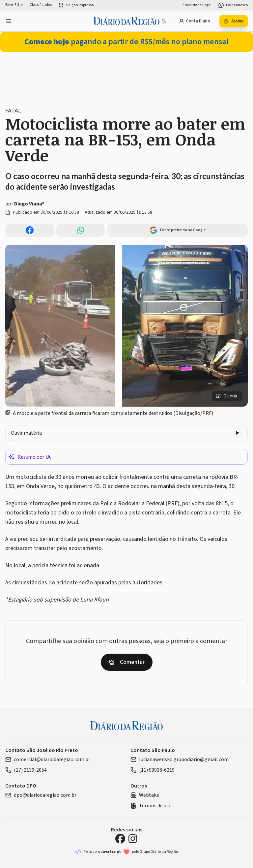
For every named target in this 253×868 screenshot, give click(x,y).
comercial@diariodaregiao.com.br (48, 759)
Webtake (145, 795)
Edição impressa (76, 5)
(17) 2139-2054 (26, 770)
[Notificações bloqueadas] (164, 21)
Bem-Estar (14, 5)
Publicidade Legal (197, 5)
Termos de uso (151, 806)
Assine (234, 21)
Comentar (127, 662)
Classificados (41, 5)
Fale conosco (233, 5)
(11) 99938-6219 (153, 770)
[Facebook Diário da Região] (120, 839)
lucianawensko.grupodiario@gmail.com (180, 759)
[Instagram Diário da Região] (133, 839)
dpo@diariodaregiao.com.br (41, 795)
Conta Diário (195, 21)
